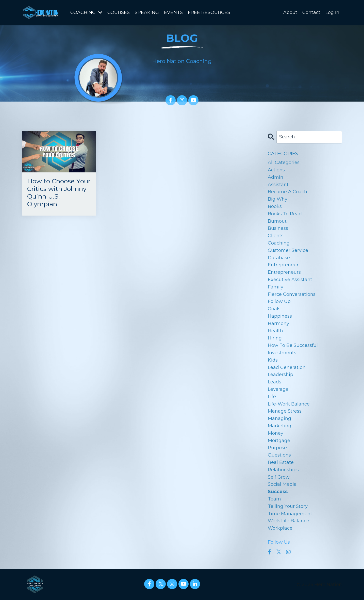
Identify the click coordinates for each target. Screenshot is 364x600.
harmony (278, 323)
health (275, 331)
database (279, 257)
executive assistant (290, 279)
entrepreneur (283, 265)
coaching (279, 243)
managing (279, 418)
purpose (277, 447)
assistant (278, 184)
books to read (285, 214)
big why (278, 199)
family (276, 287)
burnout (277, 221)
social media (282, 484)
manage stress (285, 411)
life (272, 396)
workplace (280, 528)
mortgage (279, 440)
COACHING (86, 12)
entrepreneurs (284, 272)
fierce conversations (292, 294)
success (278, 491)
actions (276, 170)
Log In (332, 12)
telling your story (288, 506)
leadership (280, 374)
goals (274, 309)
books (275, 206)
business (278, 228)
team (274, 499)
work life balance (288, 521)
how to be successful (293, 345)
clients (276, 235)
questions (279, 455)
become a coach (287, 191)
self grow (279, 477)
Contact (311, 12)
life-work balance (289, 404)
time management (290, 513)
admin (276, 177)
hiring (275, 338)
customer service (288, 250)
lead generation (287, 367)
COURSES (119, 12)
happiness (280, 316)
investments (282, 352)
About (290, 12)
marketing (280, 426)
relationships (283, 469)
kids (273, 360)
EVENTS (173, 12)
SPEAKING (147, 12)
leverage (278, 389)
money (276, 433)
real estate (281, 462)
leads (275, 382)
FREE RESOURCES (209, 12)
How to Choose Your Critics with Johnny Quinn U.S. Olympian (59, 188)
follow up (279, 301)
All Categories (284, 162)
